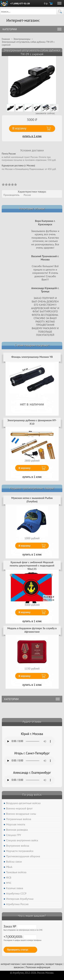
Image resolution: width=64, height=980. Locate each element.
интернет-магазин (10, 964)
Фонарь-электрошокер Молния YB (32, 357)
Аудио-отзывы (32, 722)
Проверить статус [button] (18, 950)
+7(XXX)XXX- (20, 937)
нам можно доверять (33, 964)
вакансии (19, 967)
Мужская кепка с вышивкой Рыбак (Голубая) (32, 500)
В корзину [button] (19, 128)
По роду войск (32, 795)
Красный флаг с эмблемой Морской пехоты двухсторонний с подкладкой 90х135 (32, 566)
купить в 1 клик (32, 136)
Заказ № (20, 926)
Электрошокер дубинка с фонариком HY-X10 (32, 422)
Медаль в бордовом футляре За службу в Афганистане (32, 630)
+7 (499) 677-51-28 (20, 4)
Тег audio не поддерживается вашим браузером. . (29, 741)
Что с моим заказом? (32, 916)
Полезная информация (38, 967)
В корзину (25, 468)
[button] (60, 11)
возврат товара (54, 964)
